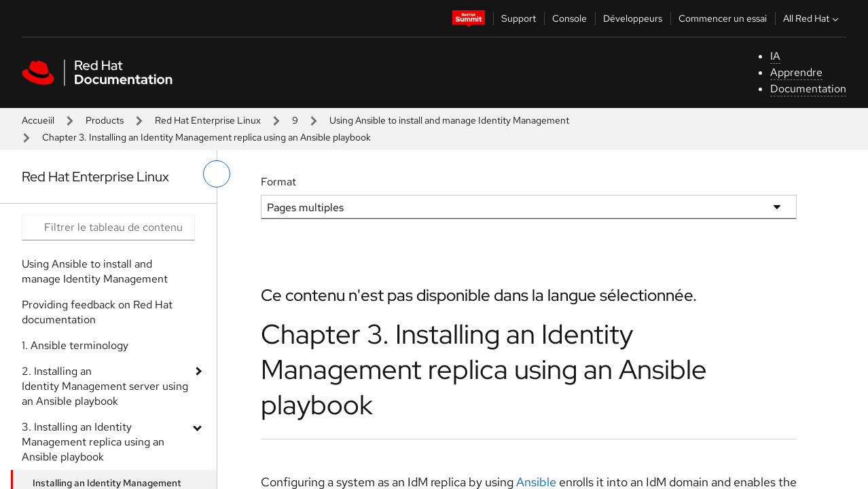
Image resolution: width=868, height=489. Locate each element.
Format (278, 182)
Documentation (808, 89)
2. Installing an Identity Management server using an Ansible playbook (105, 386)
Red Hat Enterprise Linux (208, 120)
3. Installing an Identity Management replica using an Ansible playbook (93, 442)
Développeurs (633, 18)
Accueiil (38, 120)
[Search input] (108, 228)
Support (519, 18)
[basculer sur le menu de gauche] (217, 174)
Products (105, 120)
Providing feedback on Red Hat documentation (97, 312)
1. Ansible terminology (75, 345)
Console (569, 18)
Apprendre (796, 72)
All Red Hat (812, 18)
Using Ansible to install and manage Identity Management (449, 120)
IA (775, 56)
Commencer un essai (723, 18)
